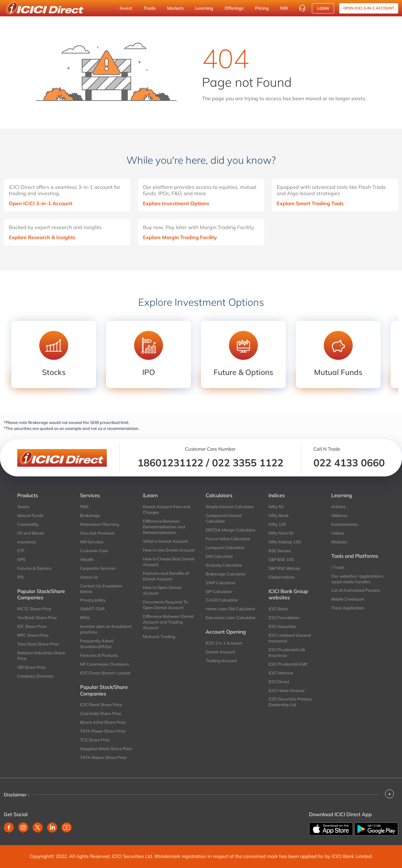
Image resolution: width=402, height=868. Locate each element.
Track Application (348, 608)
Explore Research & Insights (42, 237)
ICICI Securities (282, 626)
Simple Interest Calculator (230, 507)
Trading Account (221, 661)
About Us (89, 577)
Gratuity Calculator (224, 565)
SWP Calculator (221, 583)
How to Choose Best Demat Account (169, 562)
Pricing (262, 8)
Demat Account (220, 652)
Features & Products (99, 655)
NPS (21, 559)
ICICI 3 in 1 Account (224, 643)
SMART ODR (92, 609)
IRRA (85, 618)
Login (323, 8)
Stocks (23, 507)
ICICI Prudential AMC (288, 664)
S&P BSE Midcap (284, 568)
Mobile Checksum (348, 599)
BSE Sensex (280, 551)
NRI (284, 8)
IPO (21, 577)
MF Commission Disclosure (105, 664)
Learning (204, 8)
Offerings (234, 8)
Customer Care (94, 551)
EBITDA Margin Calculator (231, 530)
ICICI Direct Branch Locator (105, 673)
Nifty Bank (279, 515)
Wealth (87, 559)
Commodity (28, 524)
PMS (84, 507)
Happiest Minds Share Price (106, 749)
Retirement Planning (100, 524)
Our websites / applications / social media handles (358, 579)
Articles (338, 507)
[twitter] (38, 827)
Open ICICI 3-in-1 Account (41, 203)
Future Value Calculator (228, 539)
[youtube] (67, 827)
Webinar (340, 515)
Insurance (27, 542)
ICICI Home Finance (287, 690)
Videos (338, 533)
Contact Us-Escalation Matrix (101, 589)
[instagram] (23, 827)
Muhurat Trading (159, 636)
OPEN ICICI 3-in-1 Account (369, 8)
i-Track (338, 567)
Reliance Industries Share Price (41, 656)
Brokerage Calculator (226, 574)
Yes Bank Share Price (37, 618)
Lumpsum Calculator (225, 547)
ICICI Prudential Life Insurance (287, 652)
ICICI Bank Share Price (101, 705)
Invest (126, 8)
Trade (150, 8)
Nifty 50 (276, 507)
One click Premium (97, 533)
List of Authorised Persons (356, 590)
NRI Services (92, 542)
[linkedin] (52, 827)
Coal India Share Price (101, 713)
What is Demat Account (166, 541)
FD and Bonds (31, 533)
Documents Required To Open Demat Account (165, 605)
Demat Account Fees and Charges (167, 509)
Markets (175, 8)
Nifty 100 (277, 524)
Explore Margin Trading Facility (180, 237)
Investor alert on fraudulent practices (106, 629)
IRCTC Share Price (34, 609)
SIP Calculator (219, 591)
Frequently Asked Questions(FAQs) (97, 644)
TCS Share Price (95, 740)
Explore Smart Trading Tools (310, 203)
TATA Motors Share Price (103, 757)
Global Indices (282, 577)
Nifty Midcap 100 (285, 542)
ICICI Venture (281, 673)
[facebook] (9, 827)
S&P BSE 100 (281, 559)
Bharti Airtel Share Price (103, 722)
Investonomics (345, 524)
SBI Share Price (32, 667)
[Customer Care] (302, 8)
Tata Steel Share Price (38, 644)
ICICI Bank (278, 609)
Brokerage (90, 515)
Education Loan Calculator (231, 618)
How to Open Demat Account (162, 590)
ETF (21, 551)
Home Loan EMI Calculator (231, 609)
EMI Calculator (219, 556)
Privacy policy (93, 600)
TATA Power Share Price (103, 731)
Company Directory (35, 676)
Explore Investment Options (176, 203)
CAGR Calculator (222, 600)
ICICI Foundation (284, 618)
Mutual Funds (30, 515)
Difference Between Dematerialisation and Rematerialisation (164, 527)
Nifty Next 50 (281, 533)
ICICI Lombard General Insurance (290, 638)
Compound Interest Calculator (224, 518)
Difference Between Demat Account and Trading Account (168, 622)
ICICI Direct (279, 682)
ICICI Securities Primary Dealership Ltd (290, 702)
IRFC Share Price (33, 635)
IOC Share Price (32, 626)
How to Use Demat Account (169, 550)
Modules (339, 542)
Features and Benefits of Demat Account (166, 576)
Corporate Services (98, 568)
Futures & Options (34, 568)
